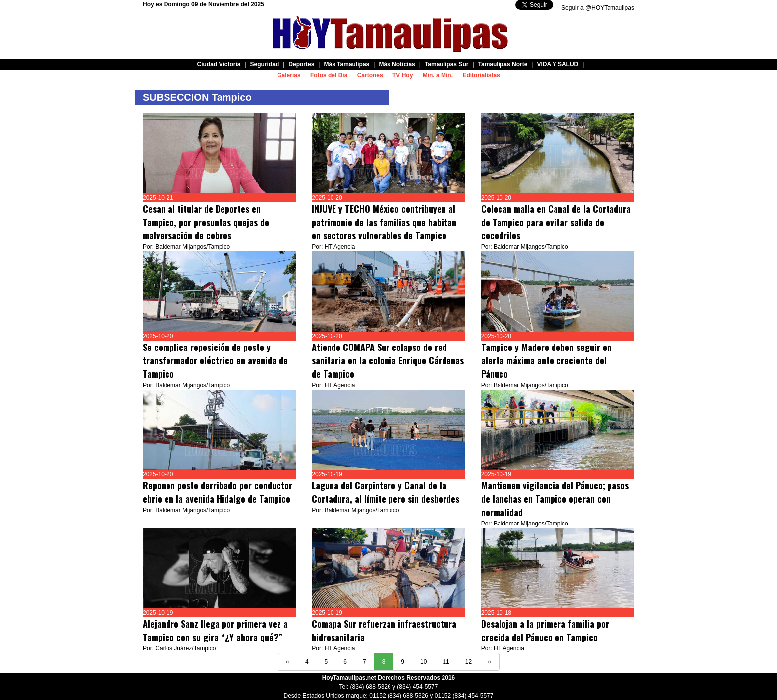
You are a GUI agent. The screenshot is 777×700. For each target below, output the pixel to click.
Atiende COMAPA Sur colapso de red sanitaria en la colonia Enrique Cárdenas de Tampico (388, 360)
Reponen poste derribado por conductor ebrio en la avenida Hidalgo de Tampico (218, 492)
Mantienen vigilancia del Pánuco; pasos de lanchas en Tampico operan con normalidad (555, 499)
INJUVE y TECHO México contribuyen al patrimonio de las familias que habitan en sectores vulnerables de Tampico (384, 222)
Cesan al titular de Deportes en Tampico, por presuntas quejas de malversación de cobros (206, 222)
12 (469, 662)
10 (423, 662)
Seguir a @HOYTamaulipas (598, 8)
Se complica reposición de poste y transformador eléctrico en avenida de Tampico (215, 360)
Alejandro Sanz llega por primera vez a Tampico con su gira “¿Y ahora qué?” (215, 630)
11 (446, 662)
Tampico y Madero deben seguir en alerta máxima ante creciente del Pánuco (546, 360)
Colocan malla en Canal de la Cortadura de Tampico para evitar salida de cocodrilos (556, 222)
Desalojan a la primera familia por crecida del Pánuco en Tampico (545, 630)
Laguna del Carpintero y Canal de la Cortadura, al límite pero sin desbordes (386, 492)
